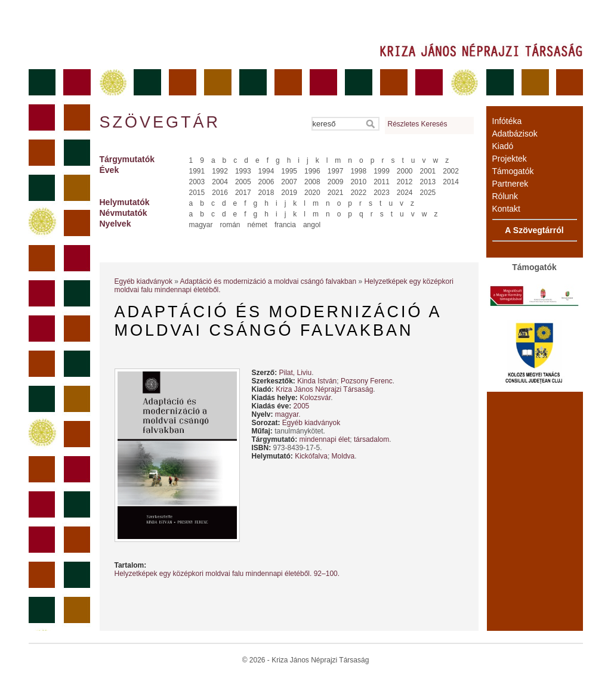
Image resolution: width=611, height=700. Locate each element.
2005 (243, 182)
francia (285, 225)
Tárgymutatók (127, 159)
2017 (243, 193)
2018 (266, 193)
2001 (428, 171)
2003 (197, 182)
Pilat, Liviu (296, 373)
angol (312, 225)
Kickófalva (311, 456)
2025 (428, 193)
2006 (266, 182)
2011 (382, 182)
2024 (405, 193)
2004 (220, 182)
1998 (358, 171)
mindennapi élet (325, 439)
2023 (382, 193)
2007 (289, 182)
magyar (201, 225)
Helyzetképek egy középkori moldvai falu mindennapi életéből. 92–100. (227, 574)
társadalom (371, 439)
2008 (312, 182)
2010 (358, 182)
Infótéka (507, 121)
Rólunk (505, 196)
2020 (312, 193)
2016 (220, 193)
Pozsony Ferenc (367, 381)
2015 (197, 193)
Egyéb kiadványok (144, 281)
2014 (451, 182)
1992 (220, 171)
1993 (243, 171)
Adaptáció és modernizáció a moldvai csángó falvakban (269, 281)
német (257, 225)
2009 (336, 182)
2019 (289, 193)
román (230, 225)
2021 (336, 193)
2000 (405, 171)
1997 (336, 171)
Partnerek (510, 184)
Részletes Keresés (418, 124)
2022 (358, 193)
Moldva (343, 456)
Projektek (510, 159)
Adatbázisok (515, 134)
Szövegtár (159, 122)
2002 (451, 171)
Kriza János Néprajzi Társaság (324, 389)
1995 (289, 171)
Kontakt (506, 209)
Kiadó (503, 146)
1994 (266, 171)
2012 (405, 182)
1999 (382, 171)
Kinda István (317, 381)
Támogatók (513, 171)
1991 (197, 171)
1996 (312, 171)
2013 (428, 182)
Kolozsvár (315, 398)
